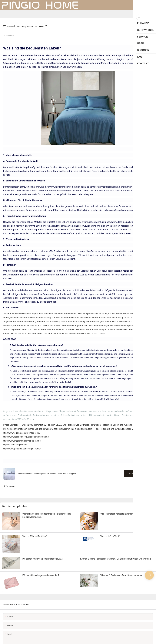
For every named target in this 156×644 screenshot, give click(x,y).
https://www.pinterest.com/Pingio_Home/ (22, 449)
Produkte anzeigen (138, 474)
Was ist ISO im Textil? (110, 536)
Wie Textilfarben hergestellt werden (117, 514)
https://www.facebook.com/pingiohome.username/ (26, 437)
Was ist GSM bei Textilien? (35, 536)
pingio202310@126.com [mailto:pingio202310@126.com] (22, 419)
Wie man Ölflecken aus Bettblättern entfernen (121, 575)
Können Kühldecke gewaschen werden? (41, 575)
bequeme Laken (43, 55)
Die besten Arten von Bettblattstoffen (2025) (43, 559)
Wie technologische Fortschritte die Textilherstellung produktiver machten (47, 515)
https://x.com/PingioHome (15, 445)
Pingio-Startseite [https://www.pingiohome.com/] (11, 425)
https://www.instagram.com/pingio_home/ (22, 441)
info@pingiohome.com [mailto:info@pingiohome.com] (82, 429)
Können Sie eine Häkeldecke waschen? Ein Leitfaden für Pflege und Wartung (116, 559)
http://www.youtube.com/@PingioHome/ (22, 433)
